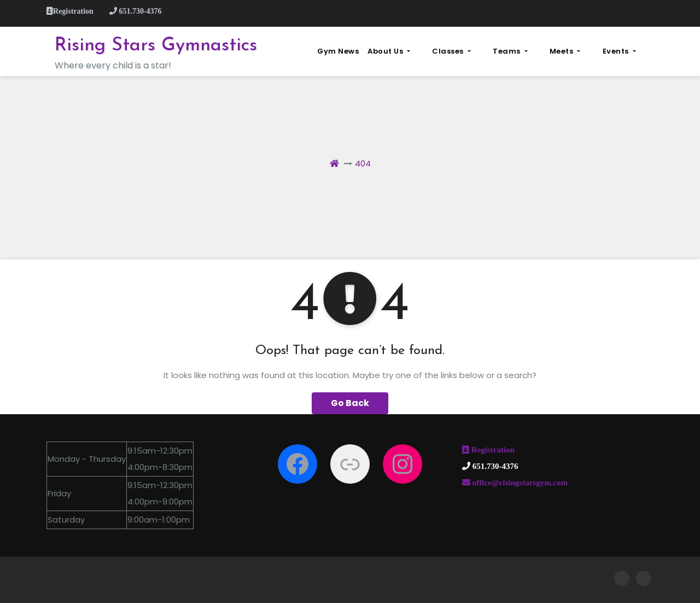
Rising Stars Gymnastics (156, 46)
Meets (592, 51)
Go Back (350, 403)
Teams (550, 51)
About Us (456, 51)
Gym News (405, 51)
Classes (505, 51)
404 (363, 163)
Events (632, 51)
